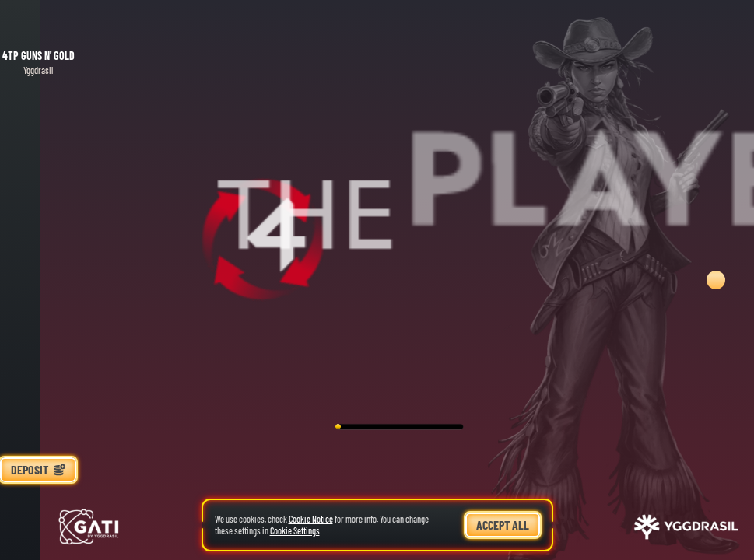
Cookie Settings (295, 531)
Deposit (38, 469)
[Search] (38, 537)
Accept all (503, 525)
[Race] (38, 502)
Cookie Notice (311, 519)
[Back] (38, 23)
